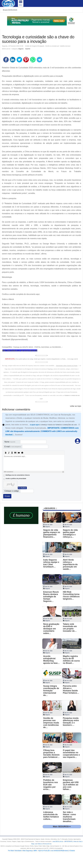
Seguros (21, 49)
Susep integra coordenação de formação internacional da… (51, 691)
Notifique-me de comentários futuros (18, 475)
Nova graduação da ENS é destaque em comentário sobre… (51, 629)
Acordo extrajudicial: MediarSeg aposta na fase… (51, 660)
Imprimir (28, 49)
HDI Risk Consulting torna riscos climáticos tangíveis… (71, 595)
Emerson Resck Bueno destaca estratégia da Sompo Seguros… (51, 597)
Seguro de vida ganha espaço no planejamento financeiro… (52, 533)
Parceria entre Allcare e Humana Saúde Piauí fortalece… (71, 689)
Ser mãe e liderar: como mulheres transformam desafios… (69, 817)
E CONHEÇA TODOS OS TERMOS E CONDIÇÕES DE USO (53, 425)
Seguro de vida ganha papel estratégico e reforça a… (70, 533)
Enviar (7, 496)
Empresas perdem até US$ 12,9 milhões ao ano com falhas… (71, 785)
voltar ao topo (75, 406)
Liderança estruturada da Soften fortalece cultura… (51, 816)
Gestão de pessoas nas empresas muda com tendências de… (51, 723)
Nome (10, 442)
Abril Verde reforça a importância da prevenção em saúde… (70, 564)
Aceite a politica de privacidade (16, 479)
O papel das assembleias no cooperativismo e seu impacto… (71, 754)
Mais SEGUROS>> (62, 827)
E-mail (13, 447)
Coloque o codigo (12, 491)
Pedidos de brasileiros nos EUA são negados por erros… (51, 785)
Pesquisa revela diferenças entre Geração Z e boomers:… (71, 722)
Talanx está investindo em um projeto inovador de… (70, 628)
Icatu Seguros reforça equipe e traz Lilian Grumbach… (51, 563)
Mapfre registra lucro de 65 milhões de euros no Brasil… (71, 660)
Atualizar (23, 488)
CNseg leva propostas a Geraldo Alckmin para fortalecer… (51, 754)
